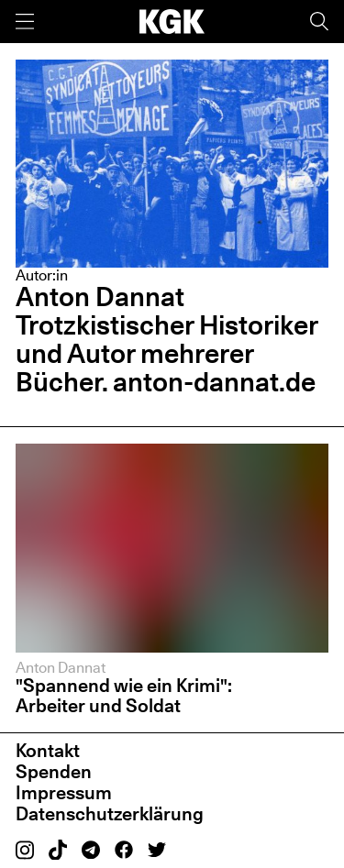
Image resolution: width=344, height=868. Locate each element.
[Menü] (25, 22)
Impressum (64, 793)
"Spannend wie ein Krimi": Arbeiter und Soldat (124, 696)
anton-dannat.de (214, 382)
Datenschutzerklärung (110, 814)
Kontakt (48, 751)
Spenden (54, 772)
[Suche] (319, 22)
